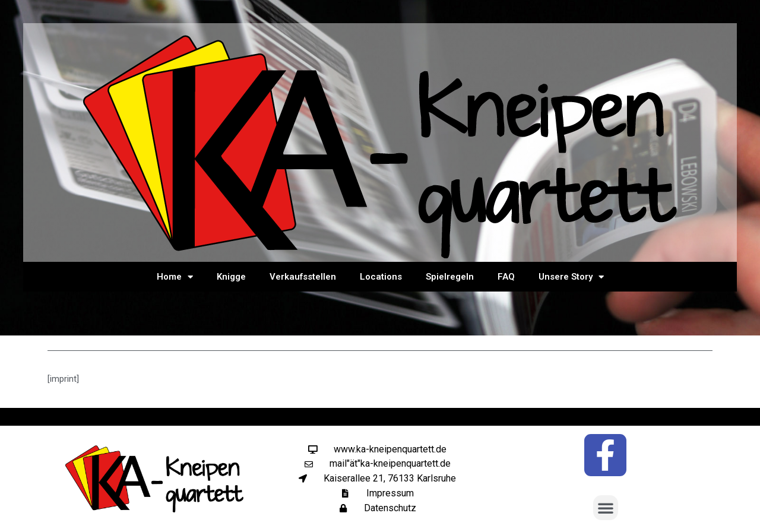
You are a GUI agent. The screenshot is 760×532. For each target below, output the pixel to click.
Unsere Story (571, 277)
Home (175, 277)
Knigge (231, 277)
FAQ (506, 277)
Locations (381, 277)
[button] (606, 508)
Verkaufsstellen (303, 277)
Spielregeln (450, 277)
